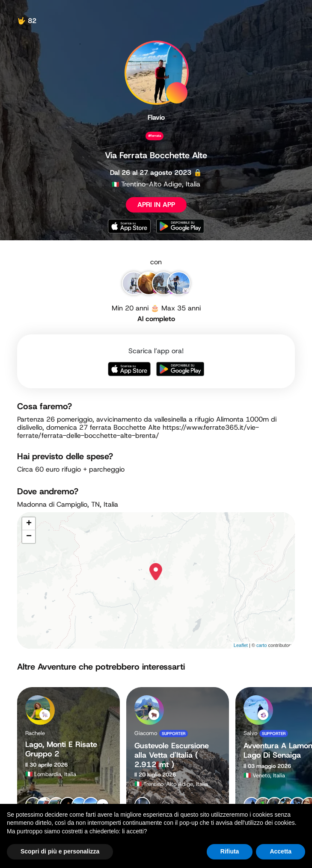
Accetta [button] (281, 851)
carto (261, 645)
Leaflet (241, 645)
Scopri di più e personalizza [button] (60, 851)
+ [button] (29, 524)
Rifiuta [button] (230, 851)
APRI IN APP (156, 205)
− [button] (29, 537)
